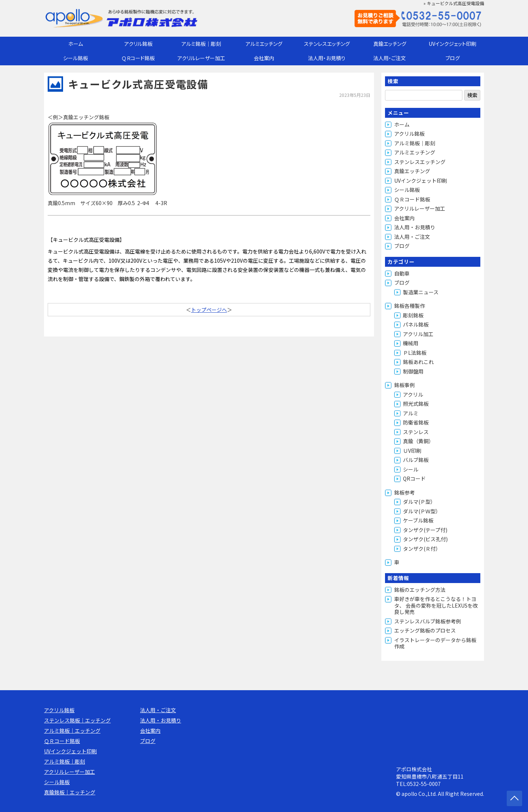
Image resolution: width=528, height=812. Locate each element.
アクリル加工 (418, 334)
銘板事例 (404, 385)
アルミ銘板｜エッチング (72, 731)
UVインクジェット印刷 (452, 44)
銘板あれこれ (418, 362)
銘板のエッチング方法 (420, 590)
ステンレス (416, 432)
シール (411, 469)
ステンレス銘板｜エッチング (77, 720)
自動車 (402, 273)
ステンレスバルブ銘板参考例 (428, 621)
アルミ (411, 413)
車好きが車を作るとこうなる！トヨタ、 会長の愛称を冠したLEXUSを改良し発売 (436, 605)
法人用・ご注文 (390, 58)
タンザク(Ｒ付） (422, 549)
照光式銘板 (416, 404)
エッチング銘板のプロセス (425, 630)
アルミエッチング (264, 44)
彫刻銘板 (413, 315)
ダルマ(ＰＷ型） (422, 511)
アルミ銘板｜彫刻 (201, 44)
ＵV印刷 (412, 451)
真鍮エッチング (390, 44)
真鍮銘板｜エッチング (70, 792)
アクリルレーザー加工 (201, 58)
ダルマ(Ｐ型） (419, 502)
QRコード (414, 478)
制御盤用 (413, 371)
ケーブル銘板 (418, 520)
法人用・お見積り (327, 58)
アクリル (413, 394)
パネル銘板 (416, 324)
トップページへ (209, 310)
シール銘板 (76, 58)
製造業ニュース (421, 292)
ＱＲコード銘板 (138, 58)
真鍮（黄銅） (418, 441)
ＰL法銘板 (415, 353)
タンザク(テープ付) (425, 530)
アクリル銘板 (138, 44)
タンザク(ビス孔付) (425, 539)
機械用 (411, 343)
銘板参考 (404, 492)
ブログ (453, 58)
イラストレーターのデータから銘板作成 (435, 643)
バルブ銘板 (416, 460)
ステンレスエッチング (327, 44)
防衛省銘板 (416, 422)
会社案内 (264, 58)
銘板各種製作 (410, 306)
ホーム (76, 44)
